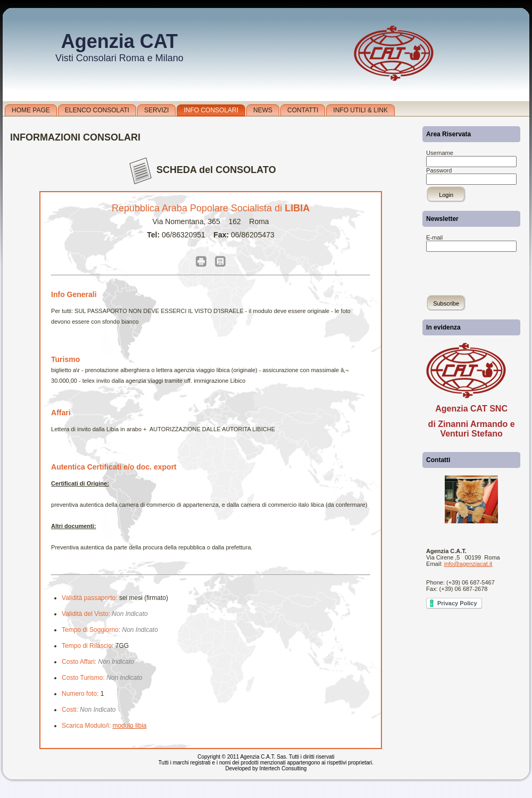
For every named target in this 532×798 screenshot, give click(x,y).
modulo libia (129, 726)
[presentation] (472, 264)
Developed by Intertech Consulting (266, 768)
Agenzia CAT (119, 41)
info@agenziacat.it (468, 564)
